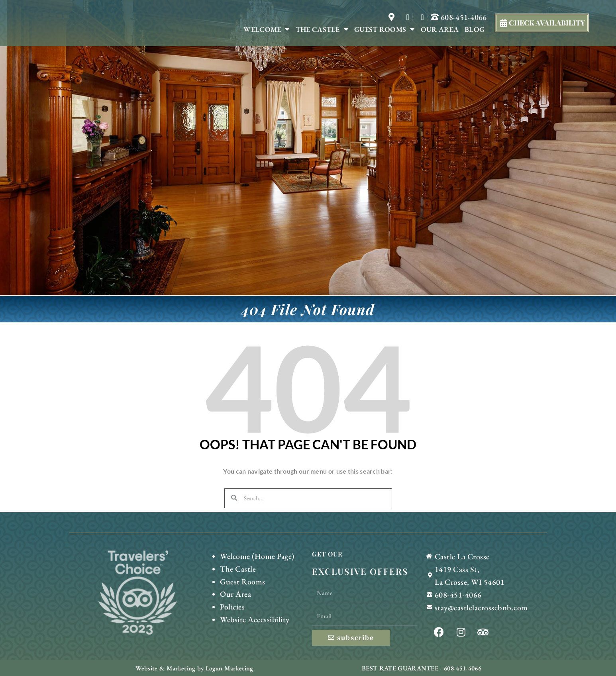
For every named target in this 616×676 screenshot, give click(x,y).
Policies (231, 601)
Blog (475, 29)
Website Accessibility (252, 613)
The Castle (322, 29)
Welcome (266, 29)
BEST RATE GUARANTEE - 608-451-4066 (422, 667)
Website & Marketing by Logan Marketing (194, 667)
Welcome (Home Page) (254, 555)
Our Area (440, 29)
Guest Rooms (385, 29)
